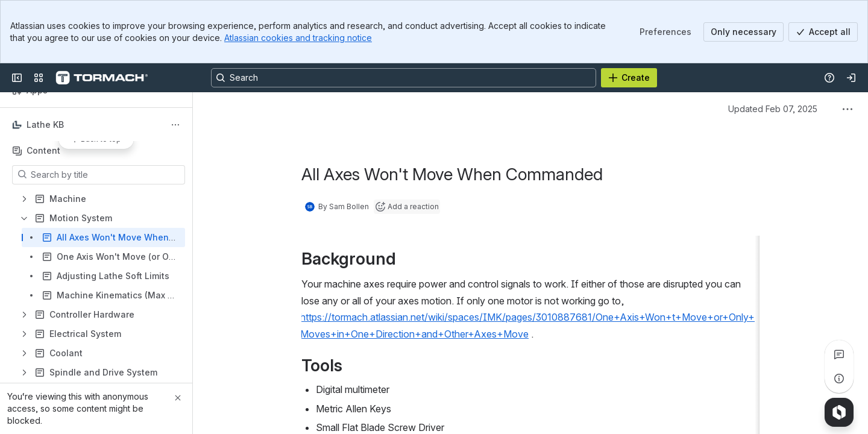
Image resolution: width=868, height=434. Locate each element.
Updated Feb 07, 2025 (773, 109)
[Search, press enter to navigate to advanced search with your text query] (404, 78)
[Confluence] (102, 78)
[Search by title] (106, 175)
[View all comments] (839, 354)
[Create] (629, 78)
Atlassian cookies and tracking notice (298, 38)
